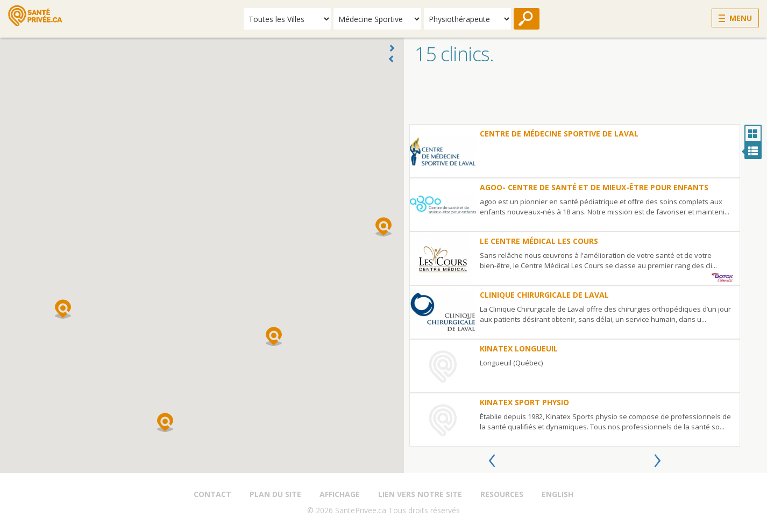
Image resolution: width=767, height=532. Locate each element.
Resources (502, 494)
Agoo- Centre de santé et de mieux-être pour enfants (594, 187)
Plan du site (275, 494)
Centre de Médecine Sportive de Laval (559, 134)
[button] (383, 227)
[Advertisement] (585, 97)
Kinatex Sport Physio (524, 402)
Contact (212, 494)
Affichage (340, 494)
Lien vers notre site (420, 494)
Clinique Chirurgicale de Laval (544, 295)
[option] (575, 285)
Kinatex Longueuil (519, 348)
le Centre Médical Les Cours (539, 241)
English (558, 494)
